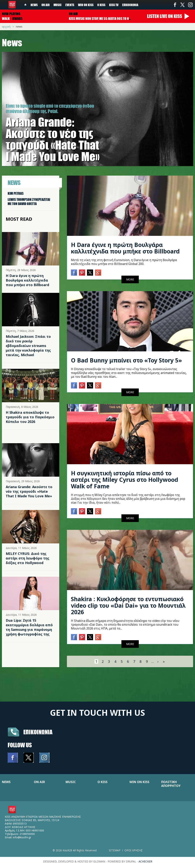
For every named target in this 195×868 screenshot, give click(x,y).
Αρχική (6, 26)
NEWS (6, 782)
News (34, 5)
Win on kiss (86, 5)
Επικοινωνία (130, 5)
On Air (46, 5)
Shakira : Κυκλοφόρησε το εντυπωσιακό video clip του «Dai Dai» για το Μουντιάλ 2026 (128, 605)
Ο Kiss (101, 5)
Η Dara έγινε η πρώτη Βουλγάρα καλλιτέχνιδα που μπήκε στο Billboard (27, 280)
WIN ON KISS (139, 782)
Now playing (11, 14)
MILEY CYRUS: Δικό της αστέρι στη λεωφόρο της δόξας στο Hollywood (28, 558)
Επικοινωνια (38, 732)
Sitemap (115, 850)
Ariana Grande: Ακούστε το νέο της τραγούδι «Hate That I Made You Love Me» (29, 491)
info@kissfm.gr (22, 837)
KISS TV (114, 5)
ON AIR (39, 782)
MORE (130, 279)
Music (58, 5)
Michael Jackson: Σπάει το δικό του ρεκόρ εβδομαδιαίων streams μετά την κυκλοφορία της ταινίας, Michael (28, 346)
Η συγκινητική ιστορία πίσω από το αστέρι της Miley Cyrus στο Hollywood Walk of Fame (125, 480)
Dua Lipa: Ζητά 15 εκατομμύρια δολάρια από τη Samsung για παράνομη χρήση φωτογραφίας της (29, 627)
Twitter (183, 5)
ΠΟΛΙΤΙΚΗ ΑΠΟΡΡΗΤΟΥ (171, 784)
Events (70, 5)
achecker (145, 861)
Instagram (190, 5)
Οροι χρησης (134, 850)
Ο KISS (102, 782)
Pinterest (82, 273)
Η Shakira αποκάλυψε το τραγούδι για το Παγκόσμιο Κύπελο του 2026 (30, 417)
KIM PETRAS (16, 193)
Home (25, 5)
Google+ (98, 273)
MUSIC (71, 782)
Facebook (175, 5)
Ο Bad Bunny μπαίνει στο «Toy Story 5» (126, 360)
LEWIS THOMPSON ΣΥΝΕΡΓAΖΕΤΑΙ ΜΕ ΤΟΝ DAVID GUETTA (29, 202)
